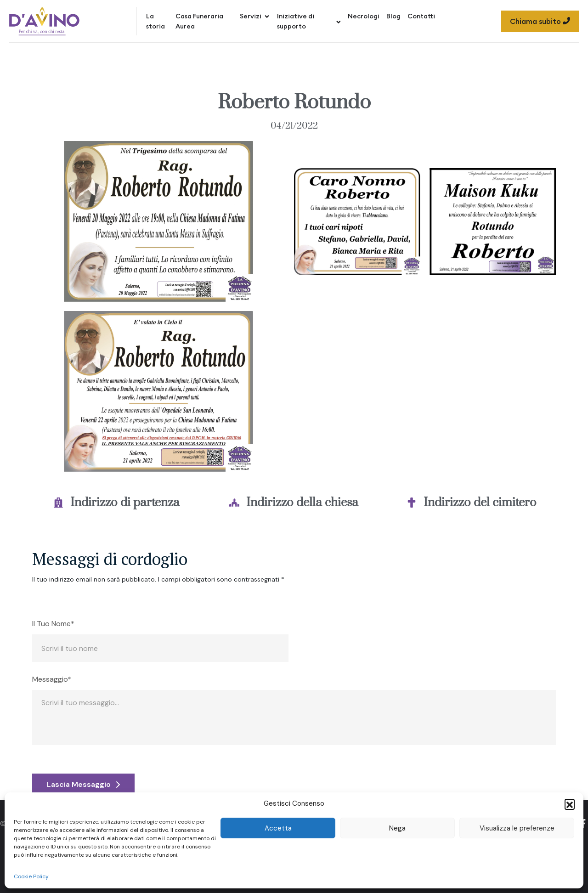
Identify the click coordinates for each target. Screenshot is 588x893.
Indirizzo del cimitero (480, 503)
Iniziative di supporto (309, 21)
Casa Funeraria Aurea (199, 21)
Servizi (255, 16)
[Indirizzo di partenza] (58, 503)
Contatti (421, 16)
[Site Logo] (44, 21)
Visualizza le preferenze (517, 828)
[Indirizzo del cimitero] (412, 503)
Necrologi (364, 16)
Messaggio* (52, 679)
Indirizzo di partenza (125, 503)
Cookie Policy (31, 876)
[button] (570, 804)
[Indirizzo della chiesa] (234, 503)
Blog (393, 16)
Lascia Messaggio (83, 784)
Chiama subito (540, 21)
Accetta (278, 828)
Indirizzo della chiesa (302, 503)
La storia (155, 21)
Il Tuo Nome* (53, 624)
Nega (397, 828)
